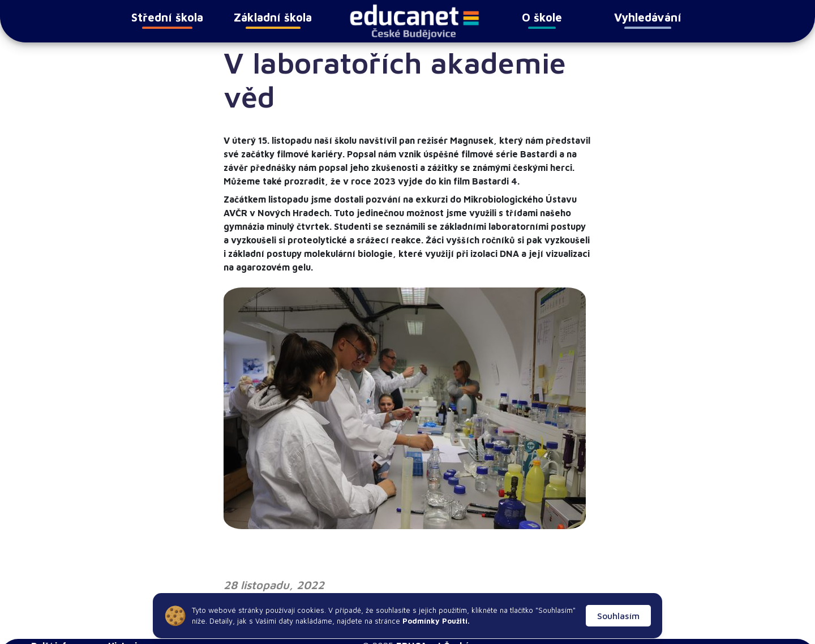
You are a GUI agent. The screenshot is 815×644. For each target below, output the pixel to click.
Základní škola (273, 20)
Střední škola (167, 20)
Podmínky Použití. (435, 621)
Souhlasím (618, 616)
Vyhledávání (648, 20)
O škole (542, 20)
